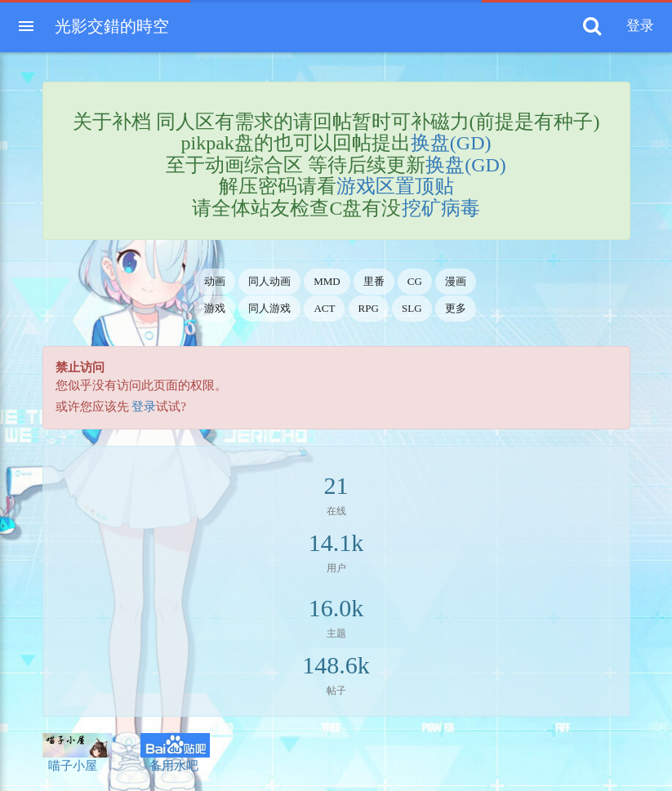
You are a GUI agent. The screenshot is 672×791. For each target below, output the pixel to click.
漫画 (456, 281)
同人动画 (269, 281)
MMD (327, 281)
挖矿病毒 (441, 208)
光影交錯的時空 (112, 26)
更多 (456, 308)
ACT (324, 308)
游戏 (215, 308)
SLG (412, 308)
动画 (215, 281)
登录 (144, 407)
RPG (369, 308)
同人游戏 (269, 308)
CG (415, 281)
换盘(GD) (451, 143)
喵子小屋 (77, 753)
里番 (374, 281)
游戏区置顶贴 (395, 186)
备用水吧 (175, 753)
